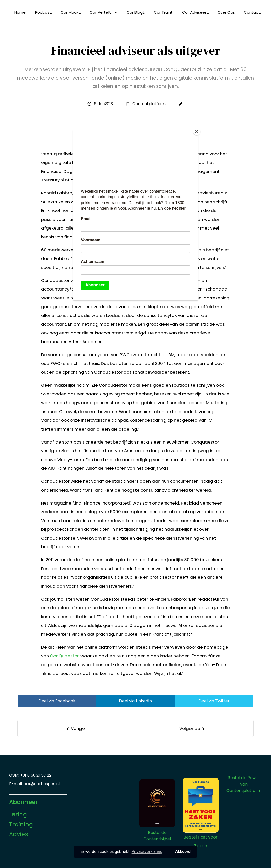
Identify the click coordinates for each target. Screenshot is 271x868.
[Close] (197, 131)
